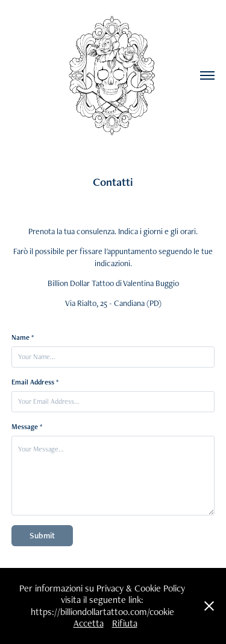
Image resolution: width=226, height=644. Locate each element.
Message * (27, 427)
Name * (23, 337)
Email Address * (35, 382)
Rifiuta (125, 623)
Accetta (89, 623)
